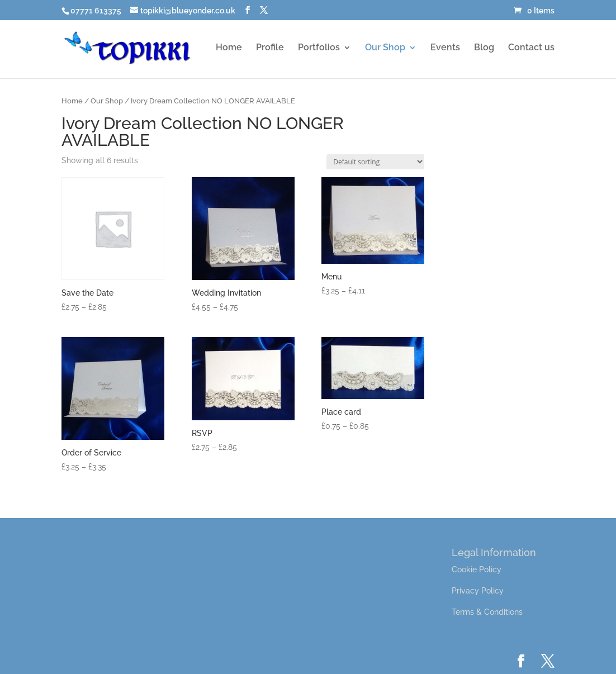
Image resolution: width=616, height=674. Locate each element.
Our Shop (385, 48)
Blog (484, 48)
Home (229, 48)
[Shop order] (375, 162)
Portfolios (319, 48)
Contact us (531, 48)
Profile (270, 48)
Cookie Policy (477, 569)
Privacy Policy (478, 591)
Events (445, 48)
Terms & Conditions (487, 612)
